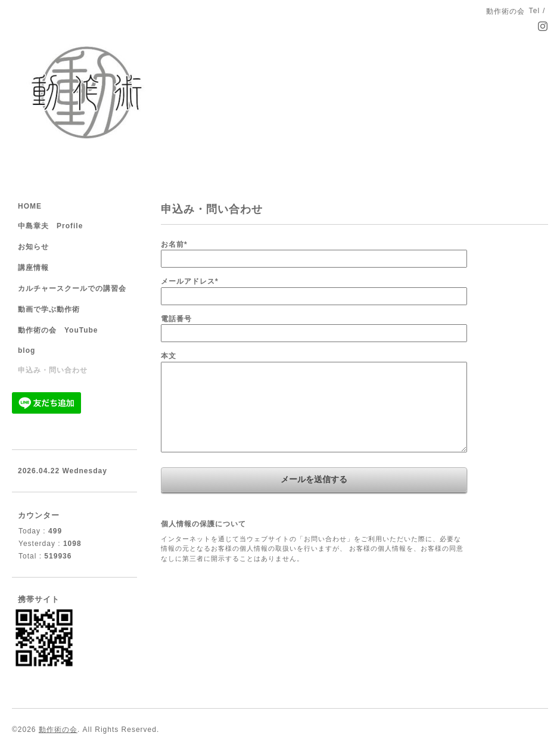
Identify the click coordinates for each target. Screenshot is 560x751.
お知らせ (33, 247)
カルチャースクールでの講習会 (72, 288)
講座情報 (33, 268)
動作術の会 (58, 730)
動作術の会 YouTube (58, 330)
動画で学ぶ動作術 (49, 309)
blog (27, 350)
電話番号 (176, 319)
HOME (30, 206)
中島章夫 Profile (50, 226)
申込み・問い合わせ (53, 370)
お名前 (174, 244)
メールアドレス (190, 281)
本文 (169, 356)
